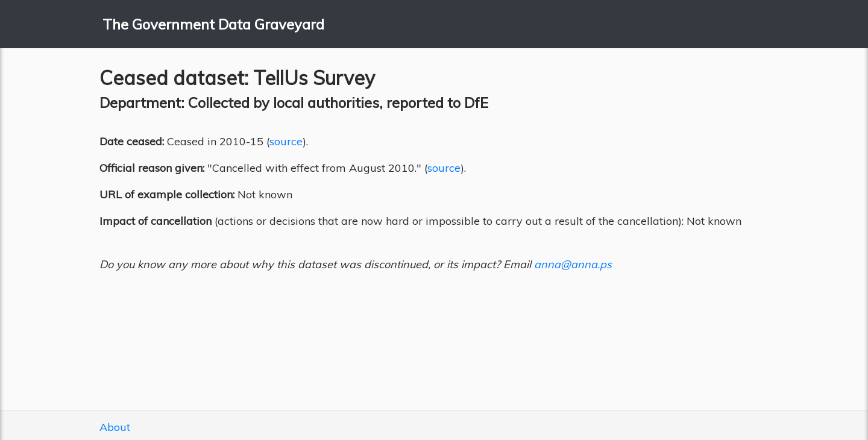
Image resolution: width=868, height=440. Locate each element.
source (286, 141)
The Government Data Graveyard (213, 24)
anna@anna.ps (573, 264)
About (115, 427)
